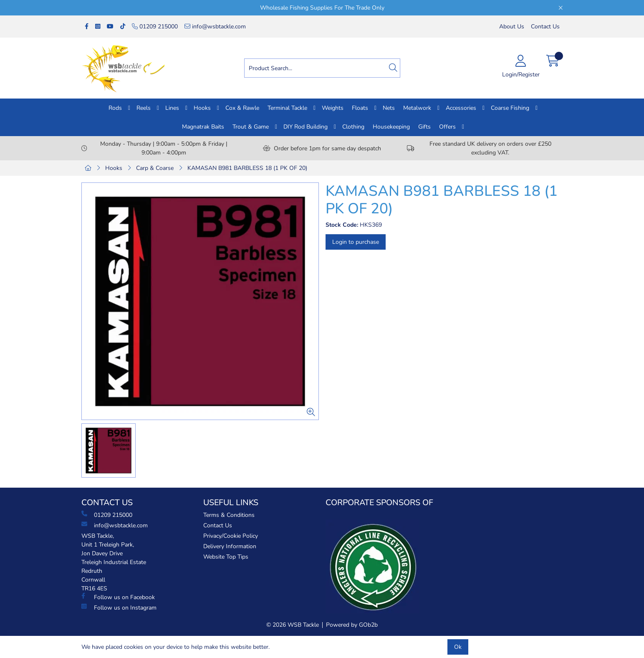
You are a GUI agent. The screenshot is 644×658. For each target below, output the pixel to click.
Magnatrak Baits (203, 127)
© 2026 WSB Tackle (293, 625)
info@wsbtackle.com (215, 27)
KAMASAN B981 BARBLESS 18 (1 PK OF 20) (247, 168)
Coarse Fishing (510, 108)
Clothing (353, 127)
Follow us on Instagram (119, 607)
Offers (447, 127)
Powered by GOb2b (352, 625)
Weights (333, 108)
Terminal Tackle (287, 108)
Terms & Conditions (229, 515)
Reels (144, 108)
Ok (458, 647)
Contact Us (545, 27)
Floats (360, 108)
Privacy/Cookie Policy (231, 536)
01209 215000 (155, 27)
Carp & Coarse (155, 168)
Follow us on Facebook (118, 597)
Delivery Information (230, 546)
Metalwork (417, 108)
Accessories (461, 108)
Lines (172, 108)
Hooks (202, 108)
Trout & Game (251, 127)
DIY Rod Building (306, 127)
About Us (512, 27)
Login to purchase (356, 242)
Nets (389, 108)
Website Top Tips (226, 557)
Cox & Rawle (242, 108)
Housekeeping (391, 127)
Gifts (424, 127)
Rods (115, 108)
